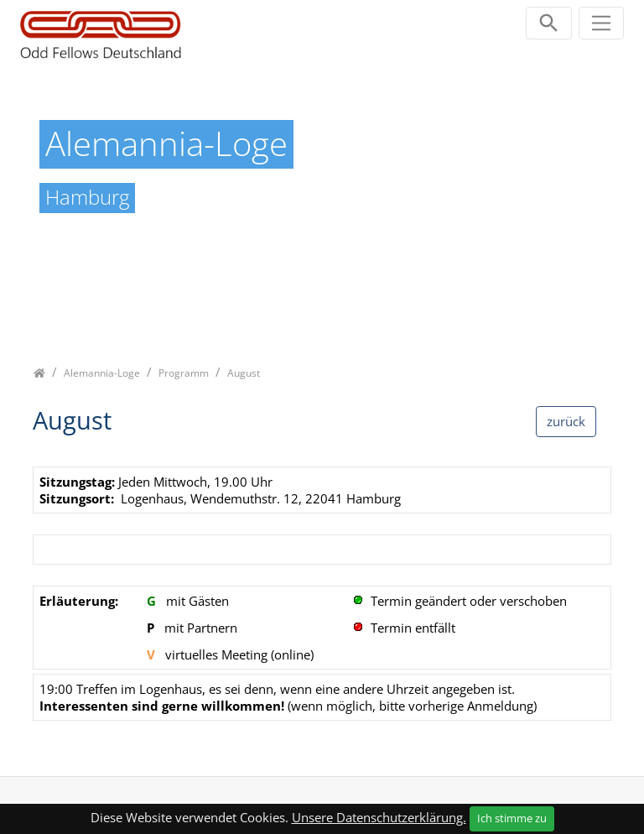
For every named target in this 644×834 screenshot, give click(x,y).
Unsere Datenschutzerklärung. (379, 817)
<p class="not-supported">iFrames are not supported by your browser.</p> (322, 603)
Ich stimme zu (512, 818)
